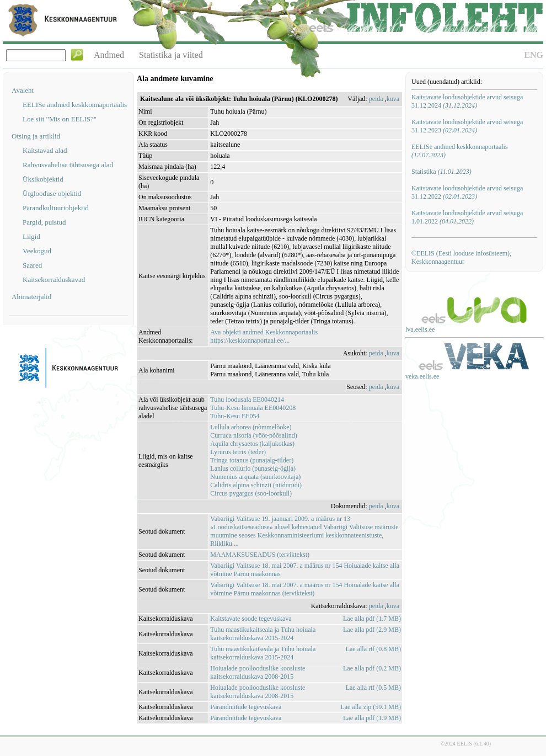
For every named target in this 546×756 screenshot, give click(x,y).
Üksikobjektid (43, 179)
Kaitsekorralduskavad (54, 279)
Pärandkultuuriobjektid (56, 208)
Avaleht (23, 90)
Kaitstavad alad (45, 150)
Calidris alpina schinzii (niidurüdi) (256, 485)
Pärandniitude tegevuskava (246, 707)
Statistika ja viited (171, 55)
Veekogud (37, 251)
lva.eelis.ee (420, 329)
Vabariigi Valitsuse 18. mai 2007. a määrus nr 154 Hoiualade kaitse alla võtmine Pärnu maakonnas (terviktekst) (305, 589)
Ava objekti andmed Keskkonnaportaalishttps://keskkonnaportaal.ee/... (264, 336)
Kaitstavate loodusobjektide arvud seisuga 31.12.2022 (467, 192)
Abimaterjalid (31, 297)
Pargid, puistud (44, 222)
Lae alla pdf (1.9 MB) (372, 718)
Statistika (441, 172)
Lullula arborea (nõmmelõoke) (251, 427)
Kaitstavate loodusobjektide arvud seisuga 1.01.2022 (467, 217)
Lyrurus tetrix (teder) (238, 452)
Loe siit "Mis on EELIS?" (60, 119)
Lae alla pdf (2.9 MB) (372, 630)
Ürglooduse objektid (52, 193)
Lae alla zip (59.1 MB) (371, 707)
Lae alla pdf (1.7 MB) (372, 619)
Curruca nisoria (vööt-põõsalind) (253, 435)
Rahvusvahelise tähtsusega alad (68, 165)
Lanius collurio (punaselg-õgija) (253, 468)
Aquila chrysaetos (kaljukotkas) (252, 444)
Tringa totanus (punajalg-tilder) (252, 460)
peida (376, 99)
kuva (393, 99)
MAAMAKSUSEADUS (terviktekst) (260, 555)
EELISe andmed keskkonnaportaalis (75, 105)
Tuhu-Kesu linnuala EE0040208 (253, 408)
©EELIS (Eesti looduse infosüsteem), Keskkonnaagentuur (461, 257)
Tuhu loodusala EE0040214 (247, 400)
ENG (534, 55)
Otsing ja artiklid (36, 136)
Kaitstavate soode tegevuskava (251, 619)
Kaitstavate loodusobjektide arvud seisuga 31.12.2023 (467, 126)
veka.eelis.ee (422, 376)
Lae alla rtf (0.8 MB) (373, 649)
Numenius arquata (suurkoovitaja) (255, 477)
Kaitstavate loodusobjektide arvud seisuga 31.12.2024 (467, 101)
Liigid (31, 236)
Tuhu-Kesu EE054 (235, 416)
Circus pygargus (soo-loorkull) (251, 493)
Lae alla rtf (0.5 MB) (373, 688)
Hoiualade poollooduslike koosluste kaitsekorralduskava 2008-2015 (258, 672)
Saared (32, 265)
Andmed (109, 55)
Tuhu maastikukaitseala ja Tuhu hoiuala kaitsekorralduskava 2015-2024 (263, 634)
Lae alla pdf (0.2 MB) (372, 668)
